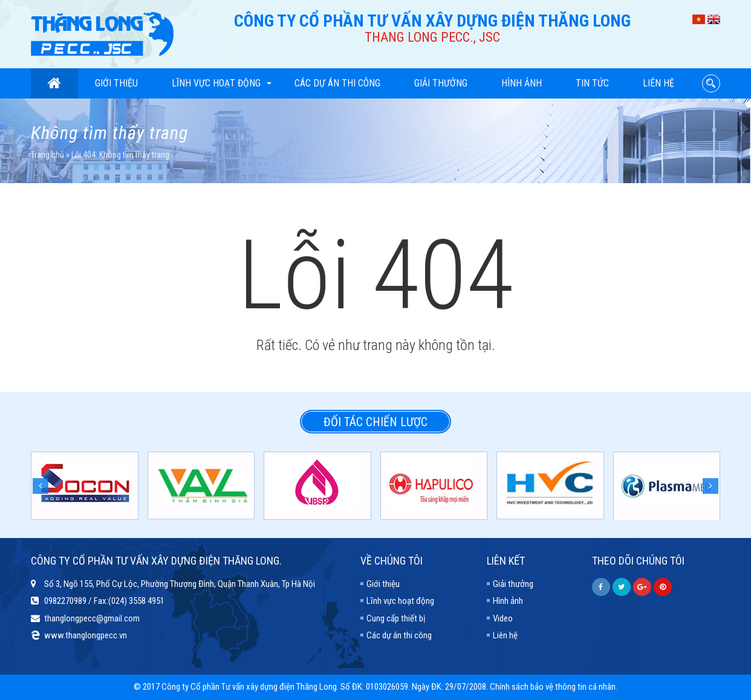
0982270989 (65, 601)
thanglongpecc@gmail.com (92, 618)
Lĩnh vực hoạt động (222, 83)
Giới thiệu (116, 83)
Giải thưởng (441, 83)
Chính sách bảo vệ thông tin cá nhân (553, 687)
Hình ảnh (522, 83)
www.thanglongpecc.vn (86, 635)
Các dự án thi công (337, 83)
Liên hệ (658, 83)
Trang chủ (47, 155)
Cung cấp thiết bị (396, 618)
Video (503, 618)
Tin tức (592, 83)
